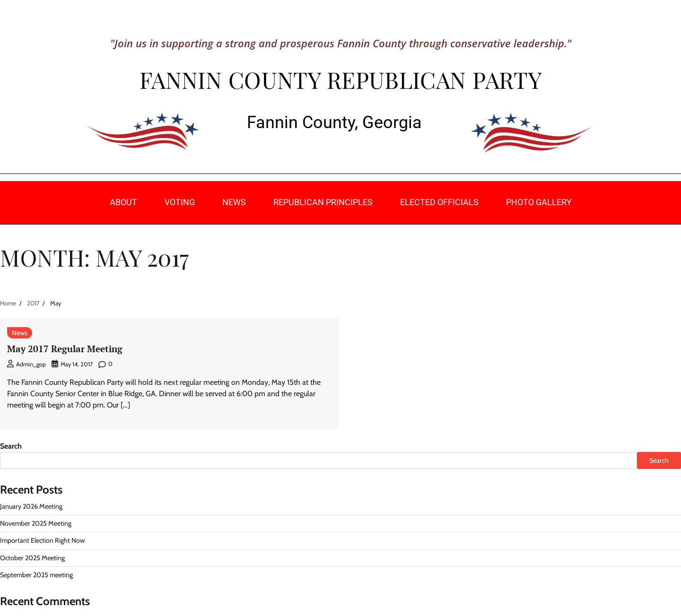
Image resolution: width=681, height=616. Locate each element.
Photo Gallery (539, 202)
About (123, 202)
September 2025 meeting (36, 575)
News (234, 202)
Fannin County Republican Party (340, 79)
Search (11, 446)
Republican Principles (323, 202)
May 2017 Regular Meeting (65, 349)
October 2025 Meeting (32, 558)
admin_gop (26, 364)
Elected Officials (439, 202)
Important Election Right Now (42, 540)
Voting (180, 202)
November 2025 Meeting (36, 523)
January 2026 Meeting (31, 506)
